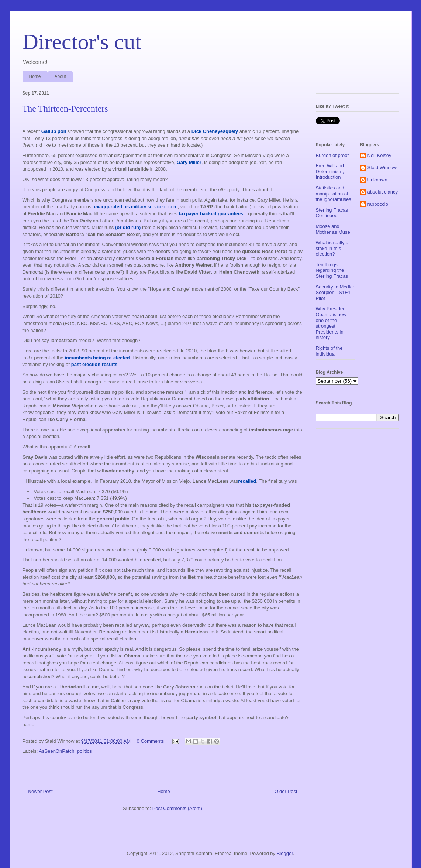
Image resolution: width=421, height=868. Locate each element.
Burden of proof (332, 155)
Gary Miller (189, 162)
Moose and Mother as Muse (333, 229)
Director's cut (82, 42)
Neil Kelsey (379, 155)
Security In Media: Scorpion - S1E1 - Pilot (335, 293)
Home (35, 76)
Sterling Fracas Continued (332, 213)
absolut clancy (383, 192)
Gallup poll (54, 131)
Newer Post (40, 791)
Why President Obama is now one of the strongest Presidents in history (332, 323)
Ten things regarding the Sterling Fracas (332, 270)
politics (84, 751)
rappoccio (378, 204)
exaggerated (108, 207)
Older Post (286, 791)
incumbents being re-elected (97, 358)
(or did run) (128, 227)
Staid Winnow (382, 168)
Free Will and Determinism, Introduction (330, 171)
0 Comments (151, 741)
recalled (247, 481)
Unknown (377, 180)
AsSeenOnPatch (56, 751)
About (60, 76)
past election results (94, 364)
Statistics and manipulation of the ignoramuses (334, 194)
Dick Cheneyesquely (215, 131)
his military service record (150, 207)
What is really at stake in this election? (333, 248)
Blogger (285, 853)
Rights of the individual (329, 351)
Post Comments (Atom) (177, 808)
